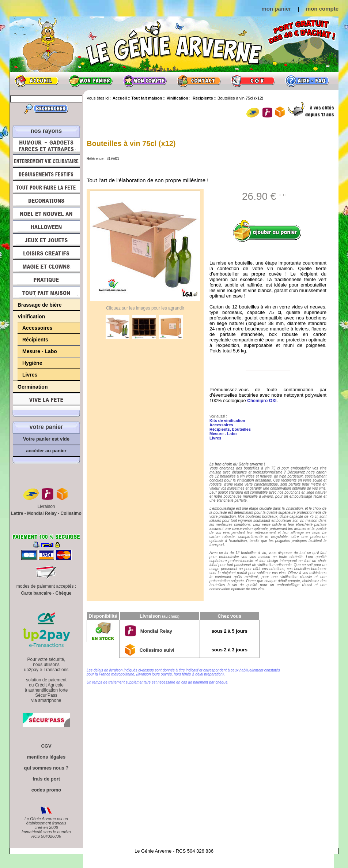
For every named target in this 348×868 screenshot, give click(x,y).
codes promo (46, 790)
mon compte (322, 9)
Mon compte (145, 81)
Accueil (37, 81)
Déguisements (46, 174)
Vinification (31, 317)
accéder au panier (46, 451)
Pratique (46, 280)
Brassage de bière (40, 305)
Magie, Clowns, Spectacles (46, 266)
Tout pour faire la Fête (46, 187)
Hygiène (32, 363)
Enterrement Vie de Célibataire (46, 161)
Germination (33, 387)
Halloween (46, 227)
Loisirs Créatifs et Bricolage (46, 253)
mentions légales (46, 757)
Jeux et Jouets (46, 240)
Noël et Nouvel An (46, 214)
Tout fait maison (46, 293)
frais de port (46, 779)
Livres (30, 375)
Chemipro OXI (262, 401)
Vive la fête (46, 402)
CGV (253, 81)
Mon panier (91, 81)
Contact (199, 81)
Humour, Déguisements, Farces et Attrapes (46, 146)
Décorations (46, 201)
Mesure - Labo (40, 351)
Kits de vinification (227, 420)
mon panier (276, 9)
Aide (307, 81)
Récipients (35, 340)
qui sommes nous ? (46, 768)
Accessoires (37, 328)
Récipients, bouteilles (230, 429)
